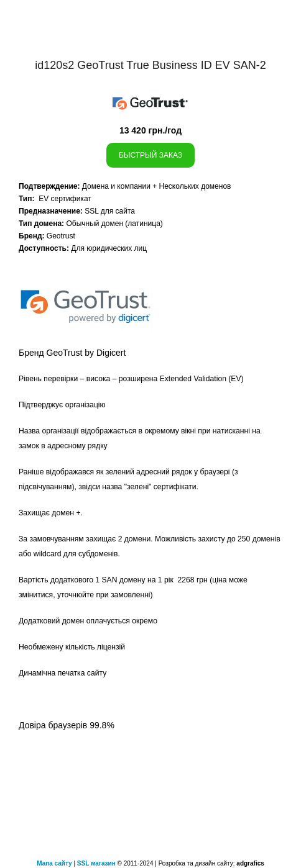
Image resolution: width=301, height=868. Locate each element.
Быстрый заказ (150, 155)
